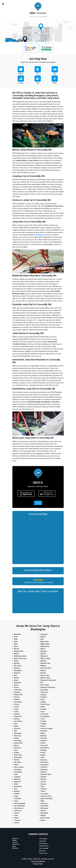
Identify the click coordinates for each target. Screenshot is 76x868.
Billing (14, 840)
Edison (16, 726)
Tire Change (43, 839)
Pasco (43, 712)
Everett (16, 738)
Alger (16, 644)
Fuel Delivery (39, 235)
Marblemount (45, 646)
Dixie (16, 724)
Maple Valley (45, 644)
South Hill (44, 767)
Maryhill (43, 654)
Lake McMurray (19, 806)
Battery (21, 74)
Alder (16, 642)
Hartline (17, 760)
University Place (46, 796)
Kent (16, 789)
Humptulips (18, 772)
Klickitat (17, 794)
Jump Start (43, 841)
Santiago (43, 750)
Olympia (43, 695)
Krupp (16, 796)
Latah (16, 815)
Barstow (17, 663)
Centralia (17, 692)
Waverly (43, 811)
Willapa (43, 815)
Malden (43, 637)
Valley (43, 801)
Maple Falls (44, 642)
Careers (15, 842)
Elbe (15, 731)
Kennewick (18, 786)
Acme (16, 637)
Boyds (16, 680)
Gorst (16, 750)
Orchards (44, 697)
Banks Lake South (20, 658)
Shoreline (44, 760)
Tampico (43, 784)
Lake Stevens (19, 808)
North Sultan (45, 685)
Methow (43, 666)
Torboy (43, 791)
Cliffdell (17, 699)
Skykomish (44, 762)
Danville (17, 714)
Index (16, 774)
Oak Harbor (44, 690)
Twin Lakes (44, 794)
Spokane (43, 772)
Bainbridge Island (20, 656)
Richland (43, 736)
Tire (38, 74)
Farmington (18, 741)
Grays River (18, 755)
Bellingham (18, 670)
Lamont (17, 813)
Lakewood (18, 811)
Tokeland (44, 789)
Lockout (21, 83)
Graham (17, 753)
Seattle (43, 755)
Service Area (43, 853)
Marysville (44, 656)
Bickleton (17, 673)
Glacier (16, 745)
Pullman (43, 721)
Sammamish (45, 748)
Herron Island (19, 767)
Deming (17, 719)
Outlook (43, 702)
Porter (43, 719)
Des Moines (18, 721)
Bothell (16, 678)
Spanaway (44, 770)
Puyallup (43, 724)
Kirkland (17, 791)
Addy (16, 639)
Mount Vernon (45, 678)
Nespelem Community (48, 680)
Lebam (16, 818)
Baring (16, 661)
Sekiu (42, 757)
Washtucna (44, 808)
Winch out (42, 851)
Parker (43, 707)
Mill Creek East (46, 668)
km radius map (38, 539)
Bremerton (18, 683)
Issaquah (17, 777)
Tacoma (43, 782)
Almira (16, 646)
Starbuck (43, 777)
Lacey (16, 801)
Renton (43, 733)
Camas (16, 687)
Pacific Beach (45, 704)
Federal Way (18, 743)
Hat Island (17, 762)
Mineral (43, 670)
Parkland (43, 709)
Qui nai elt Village (46, 728)
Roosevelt (44, 745)
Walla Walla (44, 806)
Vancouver (44, 803)
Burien (16, 685)
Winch (55, 83)
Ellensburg (18, 733)
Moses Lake (45, 675)
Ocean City (44, 692)
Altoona (17, 649)
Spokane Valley (46, 774)
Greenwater (18, 757)
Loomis (17, 823)
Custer (16, 712)
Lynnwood (44, 634)
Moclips (43, 673)
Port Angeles (45, 716)
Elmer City (17, 736)
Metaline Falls (45, 663)
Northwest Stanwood (48, 687)
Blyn (15, 675)
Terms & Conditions (38, 861)
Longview (17, 820)
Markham (44, 651)
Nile (42, 683)
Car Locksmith (44, 848)
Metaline (43, 661)
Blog (14, 846)
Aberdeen (17, 634)
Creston (17, 704)
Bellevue (17, 668)
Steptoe (43, 779)
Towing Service (44, 846)
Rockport (44, 741)
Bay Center (18, 666)
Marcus (43, 649)
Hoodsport (18, 770)
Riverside (44, 738)
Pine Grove (44, 714)
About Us (15, 838)
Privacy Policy (38, 864)
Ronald (43, 743)
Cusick (16, 709)
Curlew (16, 707)
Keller (16, 784)
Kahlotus (17, 779)
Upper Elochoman (47, 799)
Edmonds (17, 728)
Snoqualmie (44, 765)
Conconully (18, 702)
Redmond (44, 731)
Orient (42, 699)
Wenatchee (44, 813)
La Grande (17, 799)
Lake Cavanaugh (20, 803)
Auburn (16, 654)
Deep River (18, 716)
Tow (55, 74)
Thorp (42, 786)
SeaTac (43, 753)
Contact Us (16, 844)
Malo (42, 639)
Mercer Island (45, 658)
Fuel (38, 83)
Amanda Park (19, 651)
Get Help (38, 503)
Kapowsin (17, 782)
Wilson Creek (45, 818)
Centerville (18, 690)
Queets (43, 726)
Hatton (16, 765)
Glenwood (17, 748)
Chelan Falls (18, 695)
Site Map (15, 848)
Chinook (17, 697)
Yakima (43, 820)
